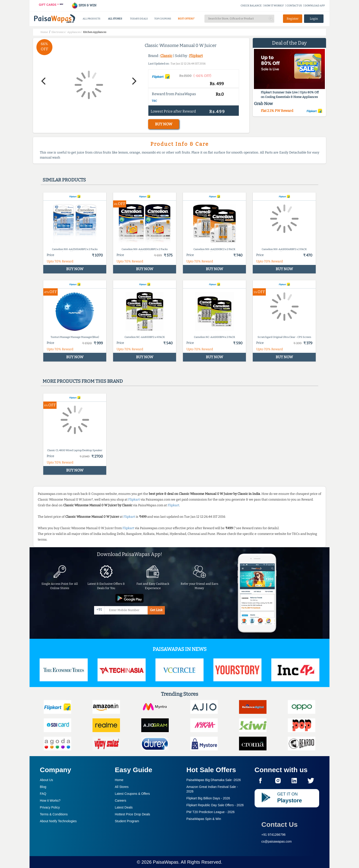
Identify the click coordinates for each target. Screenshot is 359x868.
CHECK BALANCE (251, 6)
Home (119, 780)
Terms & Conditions (54, 814)
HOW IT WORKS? (274, 6)
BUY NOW (164, 124)
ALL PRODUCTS (91, 19)
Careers (121, 801)
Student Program (127, 821)
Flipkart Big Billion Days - (208, 798)
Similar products (64, 180)
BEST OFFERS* (186, 19)
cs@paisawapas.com (277, 841)
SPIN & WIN (84, 5)
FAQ (43, 794)
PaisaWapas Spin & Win (204, 819)
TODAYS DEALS (139, 19)
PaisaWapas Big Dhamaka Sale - (214, 780)
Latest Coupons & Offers (132, 794)
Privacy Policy (50, 807)
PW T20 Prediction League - (211, 812)
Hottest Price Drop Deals (133, 814)
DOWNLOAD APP (315, 6)
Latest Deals (124, 807)
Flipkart (196, 56)
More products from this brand (83, 381)
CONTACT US (294, 6)
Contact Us (280, 824)
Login (314, 19)
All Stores (122, 787)
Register (293, 19)
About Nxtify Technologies (58, 821)
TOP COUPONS (163, 19)
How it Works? (50, 801)
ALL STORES (115, 19)
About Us (46, 780)
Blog (43, 787)
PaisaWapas (166, 862)
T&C (154, 101)
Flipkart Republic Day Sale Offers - (215, 805)
